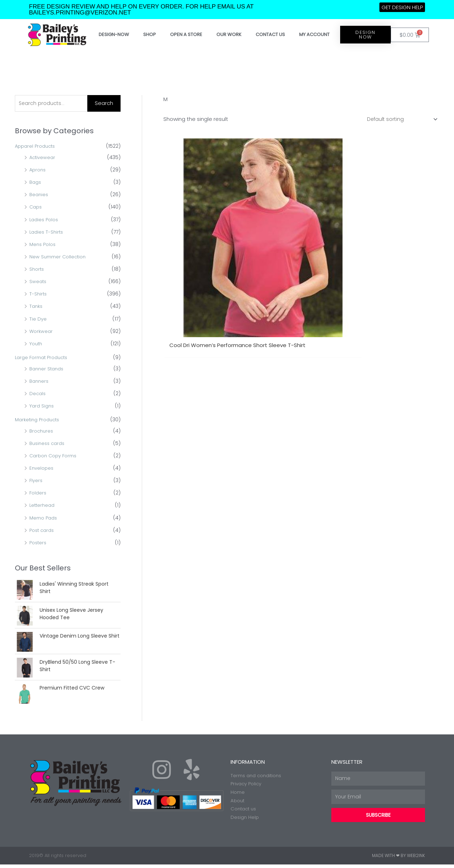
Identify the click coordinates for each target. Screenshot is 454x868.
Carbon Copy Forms (55, 456)
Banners (40, 382)
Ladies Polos (45, 220)
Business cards (49, 444)
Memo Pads (45, 518)
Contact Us (270, 34)
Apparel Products (37, 147)
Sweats (38, 282)
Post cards (43, 531)
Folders (39, 494)
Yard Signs (42, 406)
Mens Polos (44, 245)
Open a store (186, 34)
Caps (36, 208)
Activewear (43, 158)
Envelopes (42, 469)
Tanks (37, 307)
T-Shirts (39, 295)
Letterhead (43, 506)
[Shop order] (400, 119)
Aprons (38, 171)
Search (104, 103)
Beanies (39, 195)
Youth (36, 344)
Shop (150, 34)
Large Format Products (44, 358)
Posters (39, 543)
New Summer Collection (59, 257)
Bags (36, 183)
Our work (229, 34)
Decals (38, 394)
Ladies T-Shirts (47, 233)
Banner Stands (48, 369)
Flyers (36, 481)
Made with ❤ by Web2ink (398, 859)
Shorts (37, 270)
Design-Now (114, 34)
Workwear (42, 332)
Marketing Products (39, 421)
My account (314, 34)
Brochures (42, 432)
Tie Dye (38, 319)
